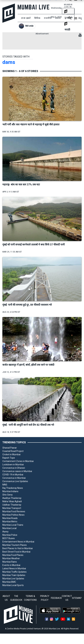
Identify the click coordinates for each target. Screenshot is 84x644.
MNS (5, 485)
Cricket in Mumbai (11, 454)
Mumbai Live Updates (13, 579)
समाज (58, 18)
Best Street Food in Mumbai (16, 552)
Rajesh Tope (9, 458)
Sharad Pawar (10, 448)
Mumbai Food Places (13, 555)
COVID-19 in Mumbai (13, 475)
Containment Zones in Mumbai (18, 461)
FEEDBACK (56, 598)
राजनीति (48, 18)
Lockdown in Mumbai (13, 465)
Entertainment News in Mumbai (18, 542)
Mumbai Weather (11, 558)
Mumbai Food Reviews (14, 511)
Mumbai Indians (10, 491)
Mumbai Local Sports (13, 585)
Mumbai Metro (10, 522)
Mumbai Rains (10, 562)
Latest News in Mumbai (14, 568)
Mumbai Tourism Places (15, 545)
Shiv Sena (7, 495)
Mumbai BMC (9, 582)
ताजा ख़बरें (26, 18)
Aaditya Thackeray (12, 498)
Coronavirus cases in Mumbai (17, 471)
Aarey (5, 532)
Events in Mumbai (11, 565)
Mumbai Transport (12, 508)
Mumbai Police (10, 535)
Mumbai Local (9, 528)
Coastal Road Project (13, 451)
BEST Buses (9, 538)
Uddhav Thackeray (12, 505)
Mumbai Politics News (13, 515)
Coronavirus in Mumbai (14, 478)
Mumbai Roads (10, 518)
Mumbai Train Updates (14, 575)
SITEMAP (77, 598)
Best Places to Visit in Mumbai (18, 548)
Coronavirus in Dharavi (14, 468)
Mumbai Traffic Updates (14, 572)
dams (9, 62)
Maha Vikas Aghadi (12, 501)
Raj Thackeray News (13, 488)
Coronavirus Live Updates (15, 481)
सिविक (37, 18)
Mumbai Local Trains (13, 525)
